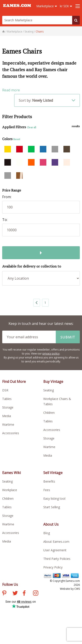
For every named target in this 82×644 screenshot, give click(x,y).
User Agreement (55, 550)
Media (7, 416)
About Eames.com (56, 542)
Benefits (49, 481)
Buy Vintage (53, 382)
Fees (47, 490)
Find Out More (14, 382)
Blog (47, 533)
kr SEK (66, 6)
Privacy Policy (53, 567)
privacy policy (51, 354)
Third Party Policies (57, 559)
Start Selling (52, 507)
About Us (51, 524)
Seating (49, 390)
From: (7, 197)
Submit (68, 337)
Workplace (10, 490)
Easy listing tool (54, 498)
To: (5, 220)
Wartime (8, 424)
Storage (8, 407)
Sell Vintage (53, 473)
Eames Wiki (11, 473)
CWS (77, 589)
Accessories (11, 433)
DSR (5, 390)
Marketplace (47, 6)
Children (49, 413)
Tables (7, 399)
